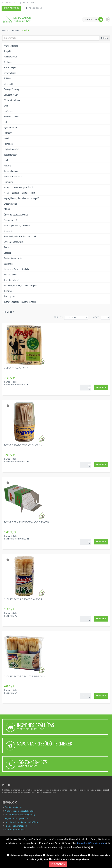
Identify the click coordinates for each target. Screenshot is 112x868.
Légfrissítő (8, 182)
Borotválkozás (10, 73)
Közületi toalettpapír (13, 176)
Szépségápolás (10, 275)
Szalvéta (8, 247)
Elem (6, 106)
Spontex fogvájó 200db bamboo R (23, 599)
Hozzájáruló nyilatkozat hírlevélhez (22, 822)
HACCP (7, 138)
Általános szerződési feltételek (19, 811)
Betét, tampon (10, 67)
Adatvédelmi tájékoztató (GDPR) (20, 815)
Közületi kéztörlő (11, 171)
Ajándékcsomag (11, 57)
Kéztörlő (7, 166)
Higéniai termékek (12, 149)
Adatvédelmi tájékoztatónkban (92, 843)
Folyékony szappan (12, 117)
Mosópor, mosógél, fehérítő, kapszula (19, 193)
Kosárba (101, 387)
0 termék (88, 20)
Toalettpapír (9, 296)
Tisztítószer (9, 291)
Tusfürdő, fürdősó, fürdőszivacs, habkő (20, 302)
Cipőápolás (8, 84)
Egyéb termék (10, 111)
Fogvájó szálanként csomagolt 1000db (26, 522)
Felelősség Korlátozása (16, 826)
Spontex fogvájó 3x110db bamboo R (24, 676)
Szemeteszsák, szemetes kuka (17, 269)
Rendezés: (58, 317)
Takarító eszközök (12, 280)
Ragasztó (8, 231)
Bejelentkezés (35, 8)
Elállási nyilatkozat (14, 807)
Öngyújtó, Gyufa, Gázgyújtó (16, 215)
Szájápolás (9, 264)
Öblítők (7, 209)
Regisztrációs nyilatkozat (17, 818)
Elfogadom (58, 864)
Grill (6, 122)
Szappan (8, 253)
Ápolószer (8, 62)
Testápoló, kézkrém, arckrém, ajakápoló (20, 285)
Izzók (6, 160)
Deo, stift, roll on (11, 95)
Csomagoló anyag (11, 89)
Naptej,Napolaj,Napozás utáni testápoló (21, 198)
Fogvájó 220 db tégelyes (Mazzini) (23, 445)
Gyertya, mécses (11, 127)
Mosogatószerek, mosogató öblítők (19, 187)
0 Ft (95, 19)
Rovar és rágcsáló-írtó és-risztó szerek (20, 236)
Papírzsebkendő (10, 220)
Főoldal (6, 31)
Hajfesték (8, 144)
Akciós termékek (11, 46)
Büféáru (16, 31)
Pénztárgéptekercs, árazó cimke (17, 226)
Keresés (104, 38)
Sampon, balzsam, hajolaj (15, 242)
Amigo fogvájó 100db (16, 368)
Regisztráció (11, 8)
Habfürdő (8, 133)
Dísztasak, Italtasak (12, 100)
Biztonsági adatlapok (15, 830)
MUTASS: (96, 317)
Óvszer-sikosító (10, 204)
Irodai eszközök (10, 155)
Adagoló (7, 51)
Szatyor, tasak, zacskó (13, 258)
